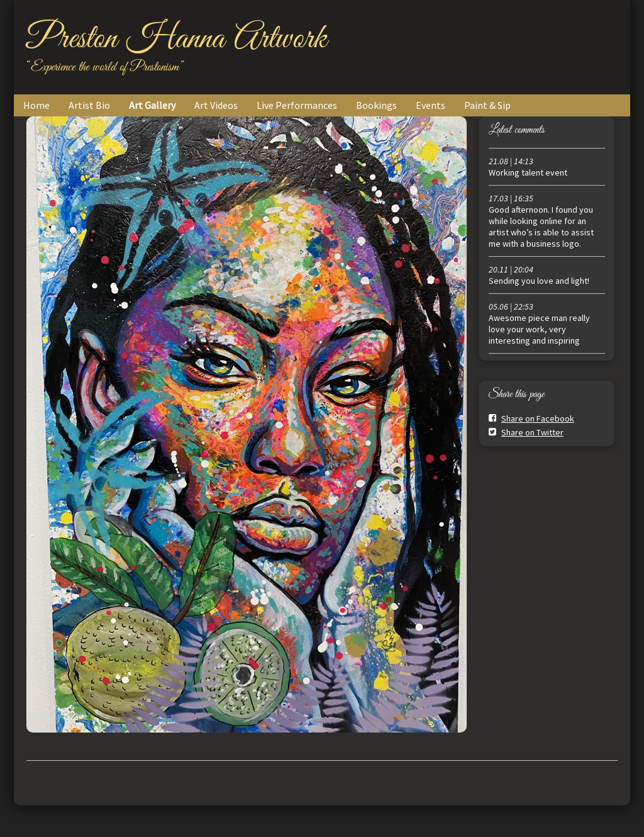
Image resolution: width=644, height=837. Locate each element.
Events (430, 105)
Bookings (376, 105)
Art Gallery (152, 105)
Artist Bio (89, 105)
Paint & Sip (487, 105)
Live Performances (297, 105)
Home (36, 105)
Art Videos (216, 105)
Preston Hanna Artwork (176, 39)
